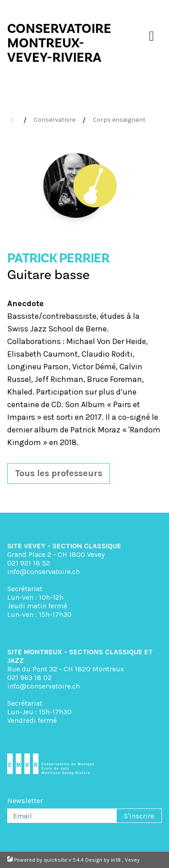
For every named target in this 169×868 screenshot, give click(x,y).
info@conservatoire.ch (43, 572)
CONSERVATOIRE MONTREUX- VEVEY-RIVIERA (59, 43)
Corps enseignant (119, 120)
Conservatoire (55, 120)
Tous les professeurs (59, 473)
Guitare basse (48, 275)
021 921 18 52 (29, 563)
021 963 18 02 (30, 677)
